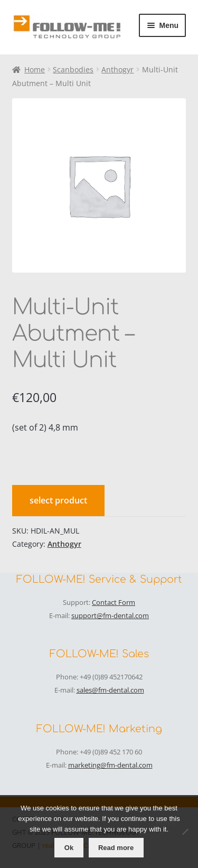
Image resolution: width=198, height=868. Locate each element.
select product (58, 500)
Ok (69, 848)
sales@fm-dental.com (110, 690)
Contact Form (114, 602)
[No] (185, 832)
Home (35, 69)
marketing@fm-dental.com (110, 765)
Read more (116, 848)
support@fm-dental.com (110, 615)
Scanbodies (73, 69)
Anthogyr (117, 69)
